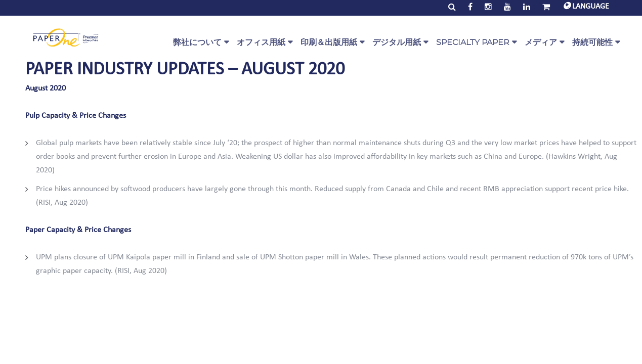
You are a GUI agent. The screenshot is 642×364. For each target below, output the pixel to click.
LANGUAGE (586, 7)
